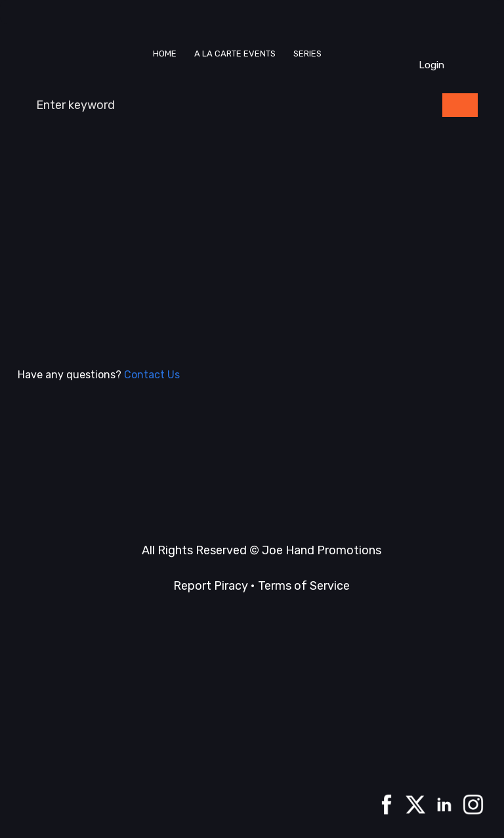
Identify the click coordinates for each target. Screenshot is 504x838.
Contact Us (152, 375)
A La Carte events (235, 54)
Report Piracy (211, 586)
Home (165, 54)
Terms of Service (304, 586)
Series (307, 54)
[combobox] (229, 105)
